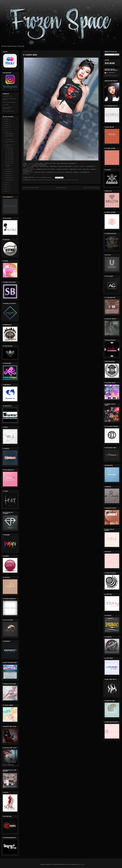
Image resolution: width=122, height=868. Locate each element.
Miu (61, 180)
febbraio (9, 178)
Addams (34, 180)
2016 (6, 189)
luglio (8, 147)
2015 (6, 191)
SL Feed (6, 105)
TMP (29, 165)
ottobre (9, 139)
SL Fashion (111, 73)
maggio (9, 171)
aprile (8, 174)
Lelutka (47, 180)
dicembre (9, 134)
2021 (6, 130)
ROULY (65, 180)
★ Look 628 (9, 149)
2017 (6, 187)
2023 (6, 126)
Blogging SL (7, 96)
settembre (10, 142)
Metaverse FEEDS (9, 102)
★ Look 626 (9, 153)
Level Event (55, 180)
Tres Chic (75, 180)
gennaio (9, 180)
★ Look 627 (9, 151)
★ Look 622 (9, 161)
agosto (9, 145)
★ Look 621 (9, 163)
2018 (6, 185)
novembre (10, 136)
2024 (6, 123)
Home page (61, 188)
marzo (8, 176)
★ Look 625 (9, 155)
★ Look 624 (9, 157)
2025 (6, 121)
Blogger (82, 865)
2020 (6, 132)
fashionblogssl (9, 111)
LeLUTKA (31, 163)
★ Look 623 (9, 159)
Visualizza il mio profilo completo (111, 75)
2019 (6, 183)
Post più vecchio (91, 188)
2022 (6, 128)
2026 (6, 119)
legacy (40, 180)
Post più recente (31, 188)
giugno (9, 169)
